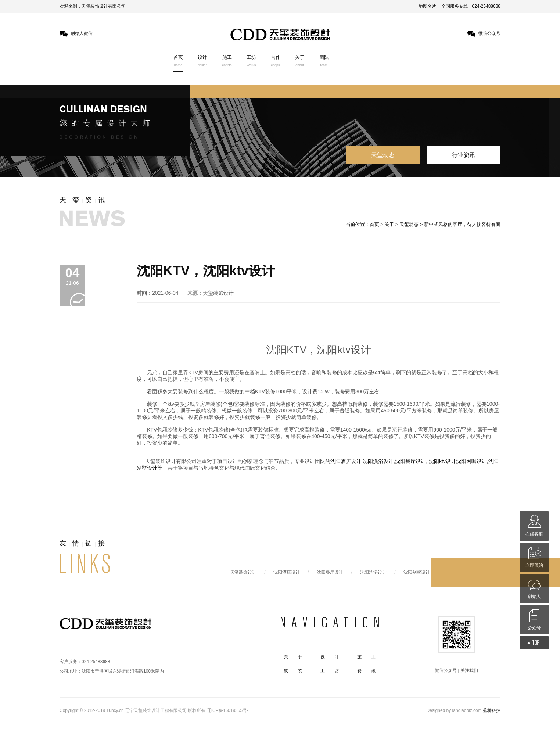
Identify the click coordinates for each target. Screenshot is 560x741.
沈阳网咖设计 (471, 461)
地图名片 (427, 6)
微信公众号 (489, 33)
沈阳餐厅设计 (410, 461)
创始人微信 (82, 33)
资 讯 (366, 671)
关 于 (293, 657)
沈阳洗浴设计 (378, 461)
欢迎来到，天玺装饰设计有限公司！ (95, 6)
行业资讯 (464, 155)
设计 (203, 61)
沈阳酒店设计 (346, 461)
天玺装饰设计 (243, 572)
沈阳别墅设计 (417, 572)
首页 (178, 61)
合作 (276, 61)
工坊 (251, 61)
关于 (300, 61)
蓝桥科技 (492, 710)
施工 (227, 61)
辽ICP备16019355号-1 (229, 710)
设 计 (330, 657)
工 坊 (330, 671)
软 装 (293, 671)
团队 (324, 61)
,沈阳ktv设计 (442, 461)
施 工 (366, 657)
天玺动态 (383, 155)
